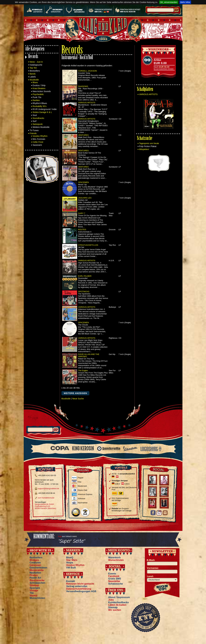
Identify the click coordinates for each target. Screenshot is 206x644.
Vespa (70, 563)
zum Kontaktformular (46, 498)
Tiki (32, 593)
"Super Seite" (71, 541)
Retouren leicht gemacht (80, 584)
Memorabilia (37, 570)
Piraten (34, 575)
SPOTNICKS (84, 292)
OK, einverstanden (169, 2)
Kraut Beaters (39, 88)
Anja (60, 536)
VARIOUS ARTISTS (87, 103)
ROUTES (82, 230)
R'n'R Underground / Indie (45, 109)
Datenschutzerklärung (79, 589)
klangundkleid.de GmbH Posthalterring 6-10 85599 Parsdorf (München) (46, 506)
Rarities (36, 100)
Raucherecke (37, 580)
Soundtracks (38, 118)
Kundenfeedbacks (119, 602)
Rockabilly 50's (40, 106)
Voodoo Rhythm (40, 136)
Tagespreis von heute (149, 143)
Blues (35, 82)
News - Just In (36, 62)
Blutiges (34, 560)
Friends (33, 133)
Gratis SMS (115, 579)
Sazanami (37, 145)
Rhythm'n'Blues (40, 103)
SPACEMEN (84, 182)
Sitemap (34, 585)
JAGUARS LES (85, 198)
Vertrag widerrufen (77, 586)
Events (112, 574)
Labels (33, 77)
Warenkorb (114, 558)
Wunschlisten (37, 598)
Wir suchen (115, 610)
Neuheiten (35, 573)
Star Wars (72, 560)
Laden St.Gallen (117, 605)
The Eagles (83, 371)
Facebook (114, 576)
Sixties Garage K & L (42, 112)
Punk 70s (37, 97)
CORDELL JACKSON (88, 71)
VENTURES (83, 135)
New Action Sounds (42, 91)
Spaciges (35, 588)
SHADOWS (83, 86)
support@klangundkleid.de (48, 489)
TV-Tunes (34, 130)
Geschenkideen (38, 568)
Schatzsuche (145, 139)
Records (33, 57)
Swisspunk (38, 124)
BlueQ (70, 558)
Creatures (35, 563)
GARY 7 (82, 213)
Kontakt (71, 581)
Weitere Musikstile (41, 127)
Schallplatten (145, 90)
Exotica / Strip (39, 85)
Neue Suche (78, 399)
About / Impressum (119, 597)
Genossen (35, 565)
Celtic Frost (38, 142)
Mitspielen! (144, 149)
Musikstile (34, 80)
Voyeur (34, 595)
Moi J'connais (39, 139)
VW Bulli (71, 568)
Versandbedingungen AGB (81, 591)
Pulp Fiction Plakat (148, 146)
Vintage (34, 590)
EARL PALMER (85, 276)
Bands (33, 74)
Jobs (111, 600)
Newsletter (114, 581)
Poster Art (35, 578)
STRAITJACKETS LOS (88, 245)
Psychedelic (38, 94)
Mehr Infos (185, 2)
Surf (35, 121)
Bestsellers (35, 71)
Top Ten (33, 68)
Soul (35, 115)
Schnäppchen (38, 583)
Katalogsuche (36, 65)
